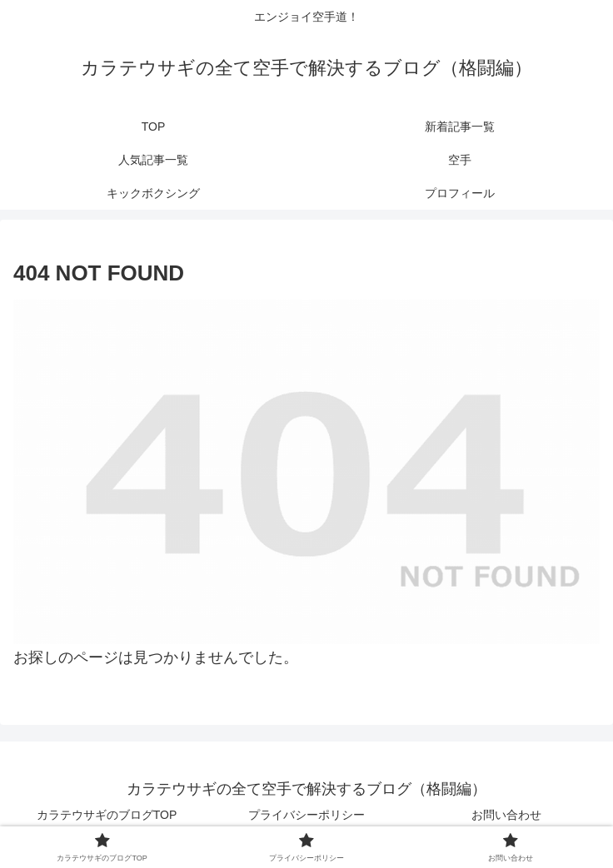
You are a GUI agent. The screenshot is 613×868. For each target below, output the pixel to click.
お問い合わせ (506, 815)
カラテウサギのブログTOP (107, 815)
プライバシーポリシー (306, 815)
